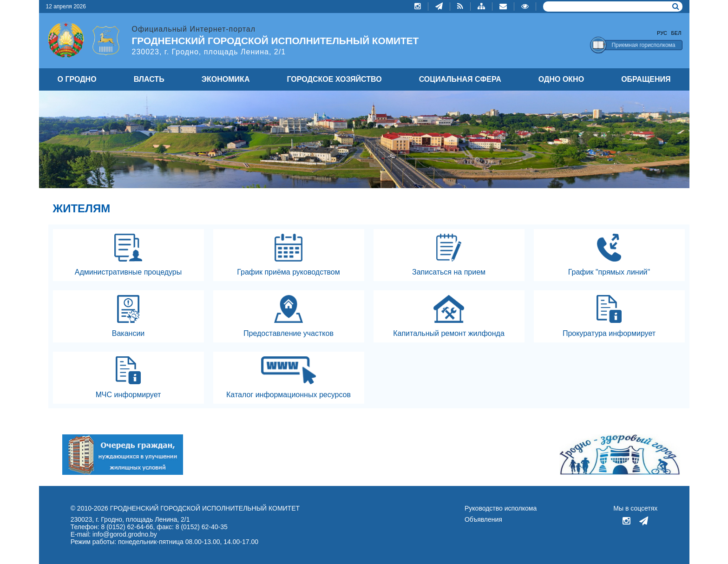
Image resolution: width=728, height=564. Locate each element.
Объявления (483, 519)
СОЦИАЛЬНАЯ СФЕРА (460, 79)
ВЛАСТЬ (149, 79)
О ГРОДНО (77, 79)
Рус (662, 33)
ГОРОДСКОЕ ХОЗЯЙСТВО (334, 79)
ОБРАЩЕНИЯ (646, 79)
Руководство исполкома (501, 508)
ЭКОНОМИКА (226, 79)
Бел (676, 33)
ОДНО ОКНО (561, 79)
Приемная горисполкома (643, 45)
